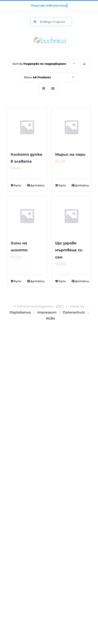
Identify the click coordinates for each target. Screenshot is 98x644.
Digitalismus (20, 312)
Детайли (37, 185)
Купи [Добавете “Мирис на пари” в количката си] (62, 185)
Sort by (39, 64)
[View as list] (53, 89)
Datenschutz (74, 312)
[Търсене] (35, 22)
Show (37, 77)
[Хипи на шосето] (27, 216)
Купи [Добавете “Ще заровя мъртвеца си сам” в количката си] (62, 281)
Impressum (47, 312)
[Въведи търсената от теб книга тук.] (51, 22)
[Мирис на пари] (71, 127)
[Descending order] (84, 64)
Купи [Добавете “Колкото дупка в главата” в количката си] (18, 185)
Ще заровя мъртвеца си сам (69, 250)
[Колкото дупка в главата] (27, 127)
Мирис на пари (70, 154)
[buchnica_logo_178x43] (50, 38)
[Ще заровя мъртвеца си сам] (71, 216)
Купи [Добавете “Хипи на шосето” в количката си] (18, 281)
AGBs (50, 318)
